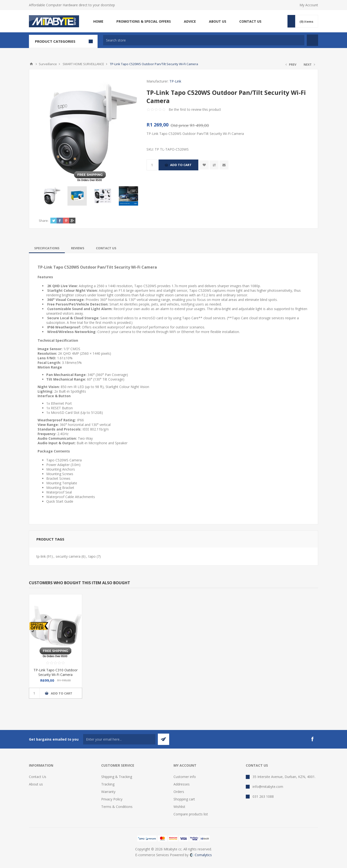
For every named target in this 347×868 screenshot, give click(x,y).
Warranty (108, 792)
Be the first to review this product (195, 109)
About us (36, 784)
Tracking (108, 784)
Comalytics (201, 855)
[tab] (47, 248)
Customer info (185, 777)
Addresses (182, 784)
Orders (179, 792)
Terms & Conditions (117, 807)
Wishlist (179, 807)
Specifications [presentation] (47, 248)
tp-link (41, 556)
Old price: (180, 125)
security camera (68, 556)
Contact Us (38, 777)
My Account (309, 5)
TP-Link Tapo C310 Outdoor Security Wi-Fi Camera (56, 672)
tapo (92, 556)
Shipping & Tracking (117, 777)
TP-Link (175, 81)
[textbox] (204, 40)
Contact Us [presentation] (106, 248)
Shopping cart (184, 799)
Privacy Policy (112, 799)
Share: (44, 221)
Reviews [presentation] (78, 248)
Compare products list (191, 814)
